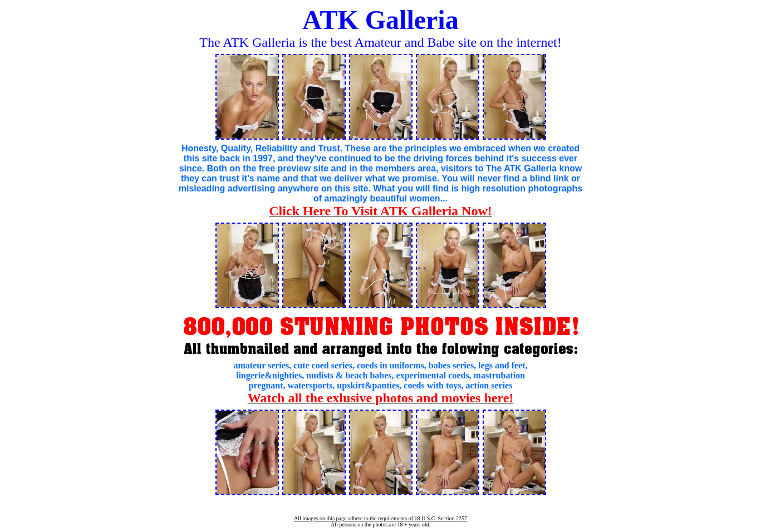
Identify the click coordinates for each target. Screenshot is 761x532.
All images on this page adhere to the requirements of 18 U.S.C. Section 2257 (380, 518)
